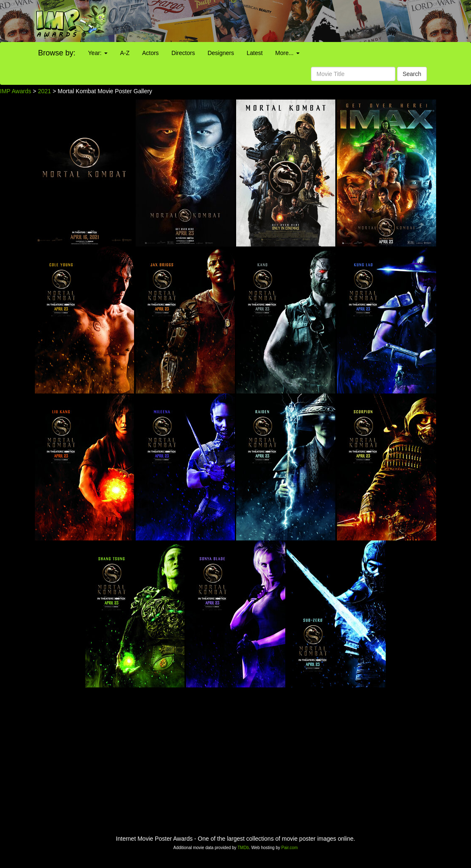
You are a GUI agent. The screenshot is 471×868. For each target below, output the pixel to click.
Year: (98, 53)
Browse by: (57, 53)
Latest (255, 53)
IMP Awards (16, 91)
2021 (44, 91)
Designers (221, 53)
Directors (183, 53)
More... (287, 53)
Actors (150, 53)
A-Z (125, 53)
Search (412, 74)
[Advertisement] (294, 21)
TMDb (243, 848)
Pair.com (290, 848)
